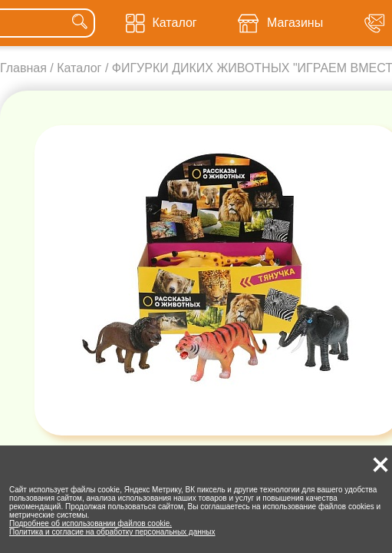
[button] (380, 465)
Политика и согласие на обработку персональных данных (112, 532)
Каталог (79, 68)
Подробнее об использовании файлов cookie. (91, 523)
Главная (23, 68)
